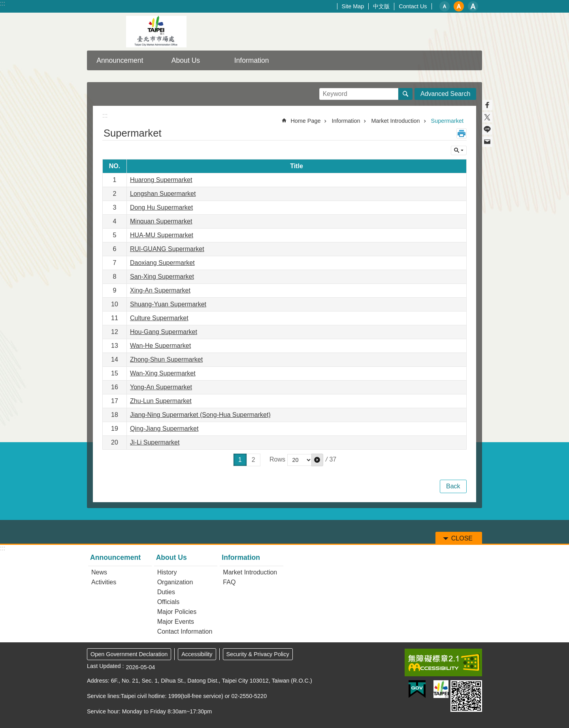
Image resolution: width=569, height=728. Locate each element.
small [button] (445, 6)
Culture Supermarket (159, 318)
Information (252, 60)
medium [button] (459, 6)
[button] (317, 460)
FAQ (229, 582)
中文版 (381, 6)
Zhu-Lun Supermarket (161, 401)
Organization (175, 582)
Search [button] (405, 94)
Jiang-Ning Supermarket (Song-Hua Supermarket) (200, 415)
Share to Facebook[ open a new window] (487, 105)
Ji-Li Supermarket (155, 442)
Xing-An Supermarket (160, 290)
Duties (166, 592)
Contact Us (413, 6)
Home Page (305, 121)
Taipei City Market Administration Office (156, 32)
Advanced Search (445, 94)
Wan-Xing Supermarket (163, 373)
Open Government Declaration (129, 654)
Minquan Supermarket (161, 221)
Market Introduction (395, 121)
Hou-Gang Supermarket (164, 332)
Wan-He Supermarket (160, 346)
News (99, 572)
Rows (277, 460)
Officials (169, 602)
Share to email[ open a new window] (487, 142)
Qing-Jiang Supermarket (164, 429)
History (167, 572)
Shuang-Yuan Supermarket (168, 304)
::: (3, 3)
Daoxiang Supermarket (162, 263)
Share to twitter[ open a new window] (487, 117)
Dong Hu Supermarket (161, 207)
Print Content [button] (462, 133)
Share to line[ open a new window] (487, 129)
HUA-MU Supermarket (162, 235)
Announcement (120, 60)
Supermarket (447, 121)
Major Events (176, 622)
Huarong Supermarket (161, 180)
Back (453, 486)
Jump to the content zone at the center (4, 4)
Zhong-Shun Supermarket (166, 359)
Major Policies (177, 612)
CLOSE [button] (459, 150)
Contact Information (185, 631)
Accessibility (197, 654)
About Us (186, 60)
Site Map (353, 6)
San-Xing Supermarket (162, 277)
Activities (104, 582)
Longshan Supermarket (163, 194)
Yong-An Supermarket (161, 387)
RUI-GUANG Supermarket (167, 249)
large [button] (473, 6)
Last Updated (104, 666)
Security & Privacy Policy (258, 654)
